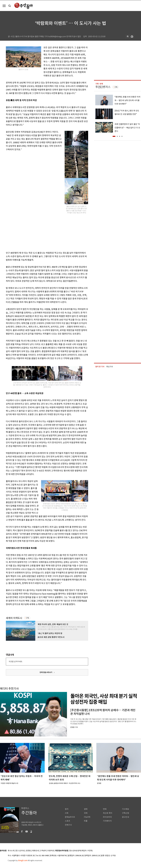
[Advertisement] (41, 232)
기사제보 (125, 809)
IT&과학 (87, 817)
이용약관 (51, 851)
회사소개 (11, 851)
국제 (86, 813)
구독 (27, 618)
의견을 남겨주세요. (16, 662)
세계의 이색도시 (14, 618)
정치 (67, 809)
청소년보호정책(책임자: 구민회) (81, 851)
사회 (67, 813)
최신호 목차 (108, 813)
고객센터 (43, 851)
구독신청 (125, 813)
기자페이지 (107, 821)
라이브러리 (107, 817)
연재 (105, 809)
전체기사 (68, 825)
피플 (86, 821)
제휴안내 (35, 851)
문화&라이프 (70, 817)
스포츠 (68, 821)
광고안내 (125, 817)
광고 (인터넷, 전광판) (23, 851)
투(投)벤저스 (103, 87)
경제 (86, 809)
